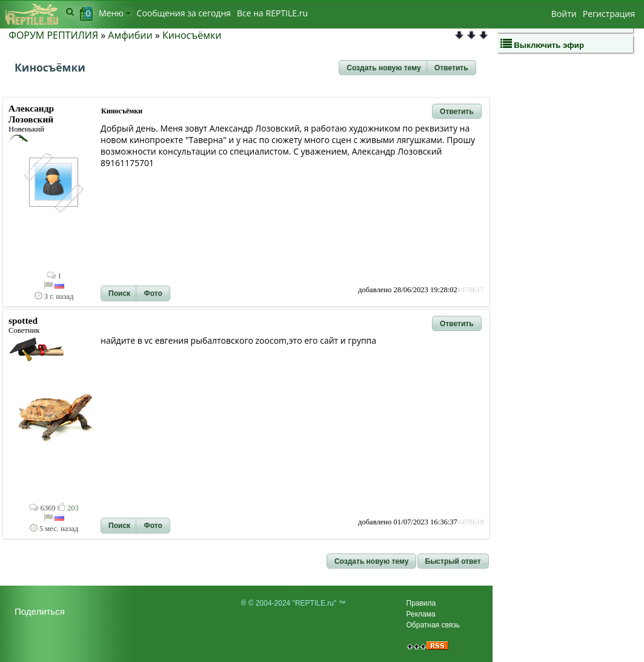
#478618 (471, 522)
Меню (115, 13)
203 (68, 508)
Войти (564, 14)
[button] (383, 68)
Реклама (421, 614)
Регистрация (609, 14)
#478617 (471, 290)
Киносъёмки (192, 35)
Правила (421, 603)
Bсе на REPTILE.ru (272, 13)
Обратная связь (433, 625)
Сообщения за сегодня (184, 13)
